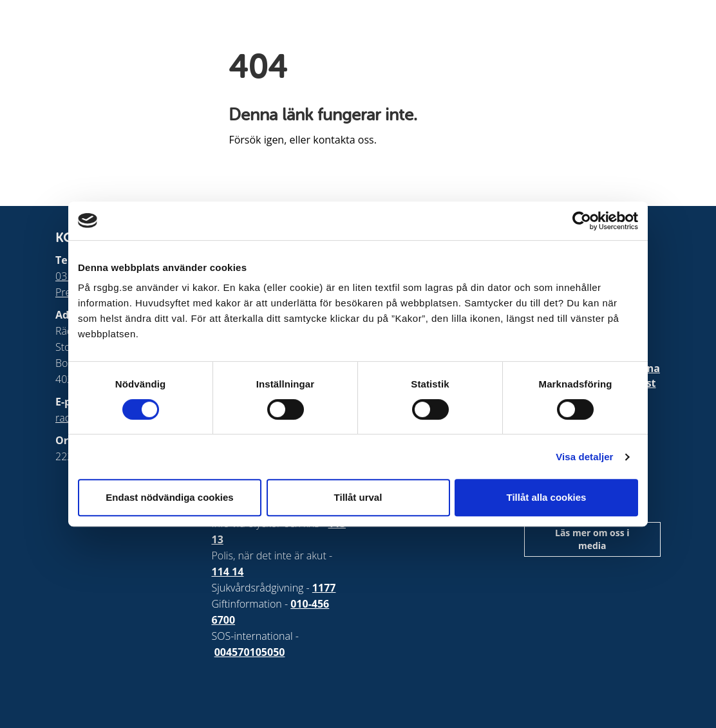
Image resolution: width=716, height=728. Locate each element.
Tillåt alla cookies (547, 497)
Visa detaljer (584, 457)
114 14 (228, 572)
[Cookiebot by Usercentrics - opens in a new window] (582, 221)
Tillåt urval (358, 497)
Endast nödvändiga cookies (169, 497)
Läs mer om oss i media (592, 539)
